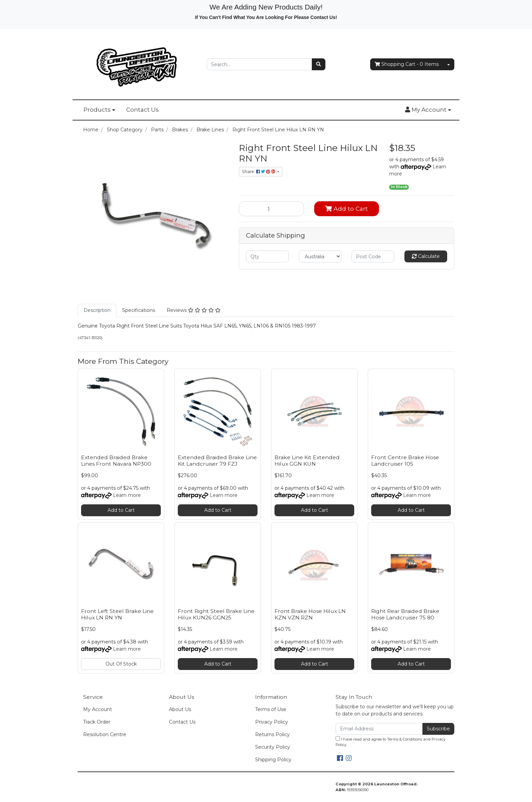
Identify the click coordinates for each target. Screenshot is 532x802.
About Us (180, 709)
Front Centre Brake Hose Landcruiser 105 (405, 461)
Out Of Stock (121, 664)
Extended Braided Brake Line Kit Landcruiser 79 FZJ (217, 461)
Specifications (139, 310)
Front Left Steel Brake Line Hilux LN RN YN (117, 614)
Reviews (194, 310)
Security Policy (273, 747)
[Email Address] (379, 729)
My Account (98, 709)
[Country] (320, 256)
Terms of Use (271, 709)
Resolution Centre (105, 734)
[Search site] (319, 64)
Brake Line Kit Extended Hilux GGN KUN (307, 461)
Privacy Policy (272, 722)
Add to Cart (346, 209)
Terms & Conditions (405, 739)
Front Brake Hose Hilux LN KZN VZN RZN (310, 614)
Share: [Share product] (259, 172)
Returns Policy (272, 734)
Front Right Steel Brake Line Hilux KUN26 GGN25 (216, 614)
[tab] (97, 310)
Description (97, 310)
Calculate (426, 256)
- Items (407, 64)
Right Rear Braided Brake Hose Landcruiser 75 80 (405, 614)
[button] (428, 110)
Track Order (97, 722)
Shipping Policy (273, 760)
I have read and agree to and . (391, 742)
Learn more (127, 495)
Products (97, 110)
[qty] (267, 256)
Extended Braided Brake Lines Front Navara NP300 (116, 461)
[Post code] (373, 256)
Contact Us (142, 110)
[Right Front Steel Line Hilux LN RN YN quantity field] (271, 209)
